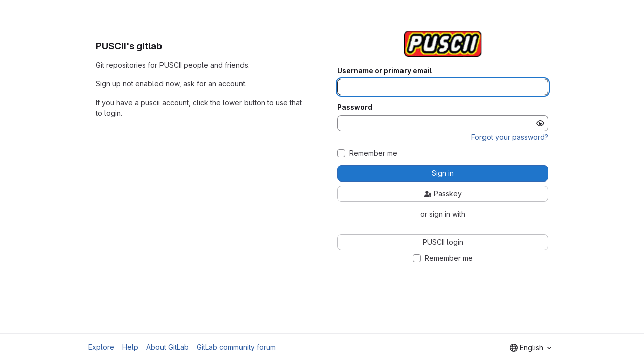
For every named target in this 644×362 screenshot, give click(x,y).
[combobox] (531, 348)
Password (355, 107)
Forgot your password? (510, 137)
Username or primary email (384, 71)
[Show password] (540, 123)
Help (130, 347)
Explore (101, 347)
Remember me (373, 153)
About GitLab (168, 347)
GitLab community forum (236, 347)
